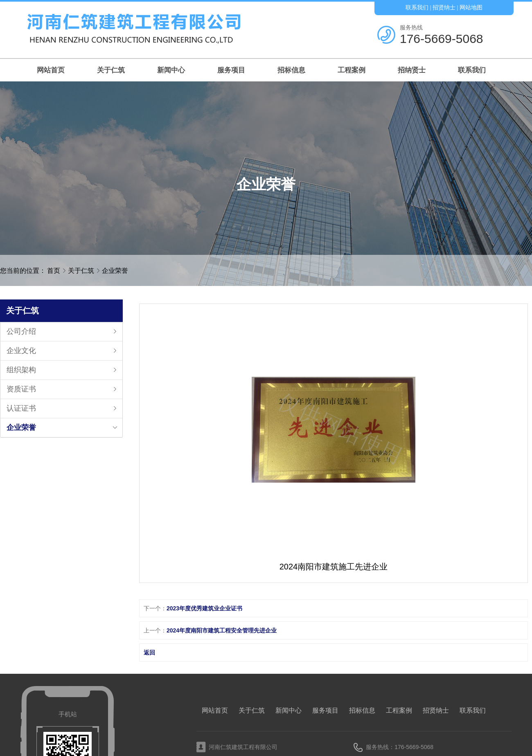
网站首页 (51, 70)
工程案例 (352, 70)
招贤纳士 (444, 8)
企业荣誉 (115, 271)
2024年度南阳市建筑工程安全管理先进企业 (222, 630)
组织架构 (21, 370)
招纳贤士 (412, 70)
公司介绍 (21, 331)
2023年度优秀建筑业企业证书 (204, 608)
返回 (149, 652)
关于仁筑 (111, 70)
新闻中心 (171, 70)
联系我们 (417, 8)
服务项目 (231, 70)
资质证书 (21, 389)
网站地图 (471, 8)
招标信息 (291, 70)
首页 (54, 271)
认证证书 (21, 408)
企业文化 (21, 351)
